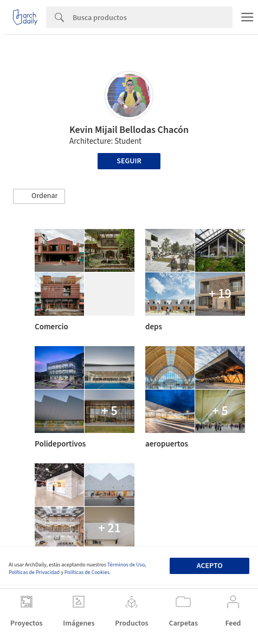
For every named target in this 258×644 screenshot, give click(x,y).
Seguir (129, 161)
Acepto (210, 566)
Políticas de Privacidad (34, 572)
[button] (39, 196)
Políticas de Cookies (87, 572)
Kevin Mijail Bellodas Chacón (129, 130)
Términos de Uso (126, 565)
